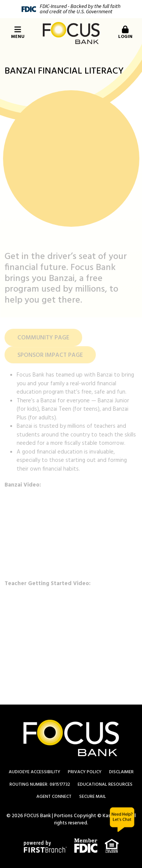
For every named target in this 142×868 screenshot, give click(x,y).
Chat (122, 820)
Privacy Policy (85, 772)
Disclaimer (121, 772)
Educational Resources (105, 785)
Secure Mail (93, 797)
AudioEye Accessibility (34, 772)
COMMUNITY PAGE (43, 338)
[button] (124, 33)
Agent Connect (54, 797)
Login (125, 33)
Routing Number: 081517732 (40, 785)
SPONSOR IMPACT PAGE (50, 355)
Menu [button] (18, 33)
